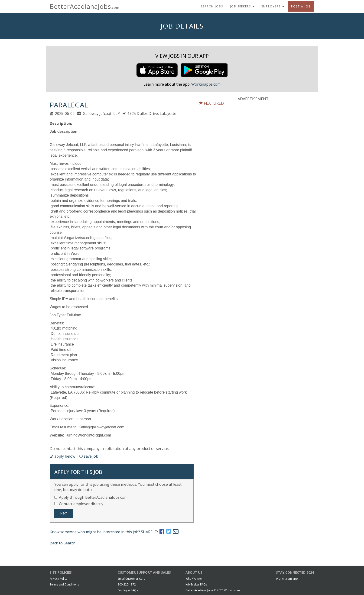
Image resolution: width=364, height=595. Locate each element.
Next (64, 513)
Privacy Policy (58, 579)
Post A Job (301, 6)
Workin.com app (287, 579)
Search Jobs (212, 6)
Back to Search (63, 543)
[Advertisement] (273, 135)
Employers (273, 6)
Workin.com (232, 590)
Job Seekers (242, 6)
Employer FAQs (128, 590)
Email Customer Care (132, 579)
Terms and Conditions (64, 584)
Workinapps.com (206, 84)
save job (89, 456)
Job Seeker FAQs (196, 584)
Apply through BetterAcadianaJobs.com (91, 497)
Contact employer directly (79, 504)
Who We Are (194, 579)
